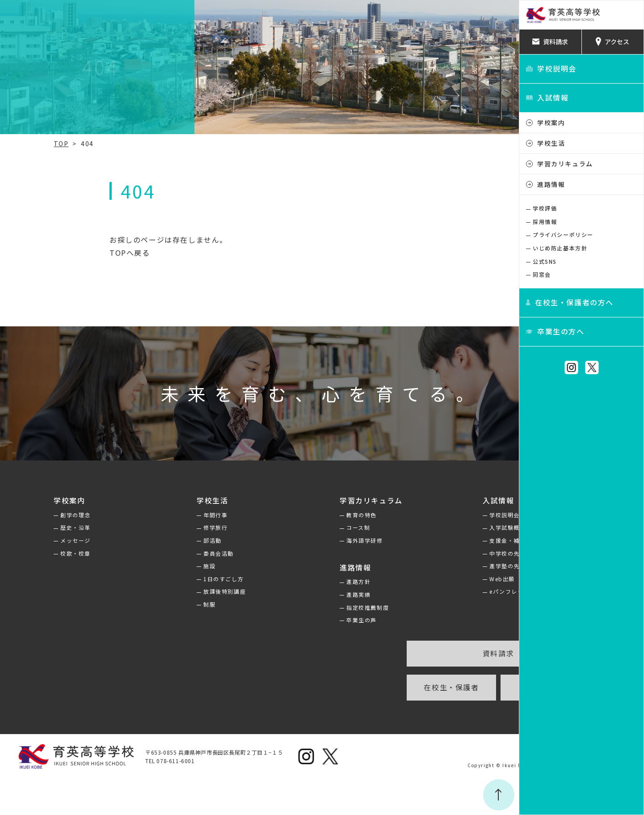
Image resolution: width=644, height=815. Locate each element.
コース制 (295, 527)
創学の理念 (29, 515)
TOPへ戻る (68, 253)
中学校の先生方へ (442, 553)
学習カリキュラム (565, 164)
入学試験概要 (436, 527)
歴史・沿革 (29, 527)
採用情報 (545, 222)
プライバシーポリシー (563, 234)
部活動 (158, 540)
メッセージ (29, 540)
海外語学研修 (301, 540)
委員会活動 (164, 553)
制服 (154, 604)
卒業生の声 (298, 620)
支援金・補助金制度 (445, 540)
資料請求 (421, 653)
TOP (14, 144)
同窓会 (542, 274)
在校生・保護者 (373, 687)
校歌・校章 (29, 553)
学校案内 (551, 122)
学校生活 (551, 143)
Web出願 (431, 579)
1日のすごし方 (168, 579)
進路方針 (295, 581)
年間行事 (160, 515)
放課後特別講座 (170, 591)
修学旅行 (160, 527)
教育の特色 (298, 515)
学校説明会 (433, 515)
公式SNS (545, 261)
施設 (154, 566)
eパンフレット (438, 591)
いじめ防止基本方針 (560, 248)
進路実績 (295, 594)
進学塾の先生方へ (442, 566)
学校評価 (545, 208)
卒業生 (468, 687)
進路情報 (551, 184)
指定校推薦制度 (304, 607)
